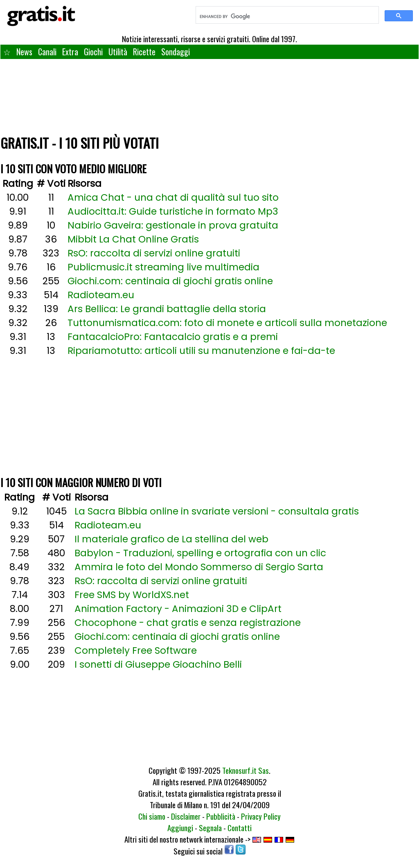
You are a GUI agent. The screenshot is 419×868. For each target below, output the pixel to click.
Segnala (210, 827)
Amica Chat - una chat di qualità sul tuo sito (173, 197)
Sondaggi (176, 52)
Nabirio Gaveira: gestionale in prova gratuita (173, 225)
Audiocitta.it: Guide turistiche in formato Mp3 (173, 211)
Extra (70, 52)
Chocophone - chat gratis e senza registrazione (188, 623)
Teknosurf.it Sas (246, 770)
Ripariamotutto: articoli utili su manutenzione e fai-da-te (201, 351)
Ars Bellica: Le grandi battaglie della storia (167, 309)
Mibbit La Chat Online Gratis (133, 239)
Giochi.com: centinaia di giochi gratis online (170, 281)
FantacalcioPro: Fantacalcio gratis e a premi (173, 337)
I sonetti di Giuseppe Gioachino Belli (158, 664)
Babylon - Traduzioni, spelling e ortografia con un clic (200, 553)
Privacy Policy (261, 816)
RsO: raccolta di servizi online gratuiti (154, 253)
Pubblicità (221, 816)
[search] (286, 16)
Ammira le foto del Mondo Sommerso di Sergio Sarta (199, 567)
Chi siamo (152, 816)
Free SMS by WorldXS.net (132, 595)
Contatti (240, 827)
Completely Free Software (136, 650)
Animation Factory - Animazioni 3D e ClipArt (178, 609)
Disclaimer (186, 816)
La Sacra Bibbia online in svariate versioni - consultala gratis (217, 511)
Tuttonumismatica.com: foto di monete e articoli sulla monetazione (227, 323)
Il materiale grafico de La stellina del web (171, 539)
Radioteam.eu (101, 295)
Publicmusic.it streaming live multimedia (163, 267)
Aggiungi (180, 827)
